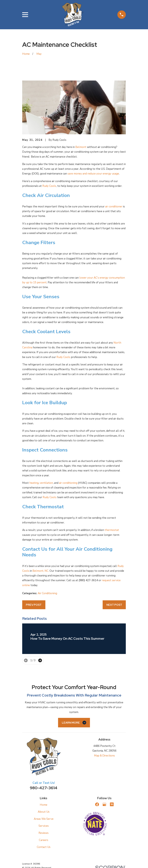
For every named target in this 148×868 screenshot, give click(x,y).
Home (44, 805)
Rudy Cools (49, 186)
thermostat (112, 530)
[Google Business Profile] (104, 804)
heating (34, 483)
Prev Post (34, 605)
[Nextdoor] (112, 804)
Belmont (81, 147)
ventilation (46, 483)
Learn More (74, 723)
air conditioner (114, 207)
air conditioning (68, 483)
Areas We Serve (44, 819)
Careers (44, 840)
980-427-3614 (44, 788)
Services (44, 826)
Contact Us (44, 847)
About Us (44, 812)
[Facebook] (97, 804)
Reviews (44, 833)
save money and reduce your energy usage (93, 174)
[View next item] (40, 660)
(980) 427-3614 (88, 580)
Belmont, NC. (41, 571)
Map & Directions (104, 756)
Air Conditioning (47, 593)
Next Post (114, 605)
